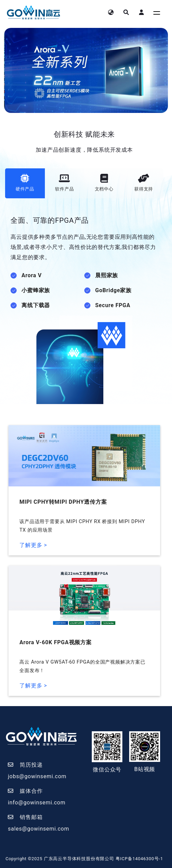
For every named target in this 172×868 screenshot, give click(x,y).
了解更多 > (33, 545)
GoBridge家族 (113, 290)
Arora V (32, 275)
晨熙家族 (107, 275)
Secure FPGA (113, 305)
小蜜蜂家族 (36, 290)
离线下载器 (36, 305)
